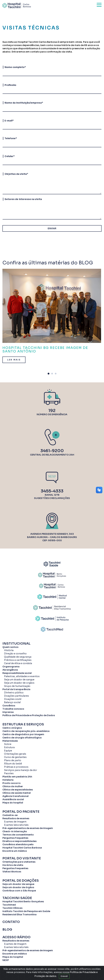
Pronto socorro (12, 783)
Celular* (10, 156)
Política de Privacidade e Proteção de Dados (29, 715)
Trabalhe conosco (13, 709)
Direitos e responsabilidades (19, 841)
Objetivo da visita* (16, 174)
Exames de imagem (15, 822)
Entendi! (64, 976)
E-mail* (9, 121)
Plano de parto (13, 760)
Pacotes (9, 773)
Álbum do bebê (13, 764)
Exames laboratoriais (16, 825)
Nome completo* (15, 67)
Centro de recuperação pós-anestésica (26, 731)
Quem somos (10, 647)
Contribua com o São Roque (19, 891)
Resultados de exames (16, 818)
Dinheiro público (14, 693)
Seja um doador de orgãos (19, 683)
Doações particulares (16, 696)
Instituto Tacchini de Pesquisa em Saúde (26, 911)
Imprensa (8, 712)
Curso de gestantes (15, 757)
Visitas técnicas (12, 872)
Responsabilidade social (17, 673)
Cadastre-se (10, 815)
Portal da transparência (16, 689)
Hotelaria (8, 780)
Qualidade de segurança (18, 657)
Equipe (8, 751)
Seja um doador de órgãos (18, 887)
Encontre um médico (15, 851)
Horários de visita (13, 865)
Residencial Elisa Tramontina (19, 914)
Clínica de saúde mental (17, 793)
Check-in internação (15, 831)
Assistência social (13, 799)
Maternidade (10, 741)
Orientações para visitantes (19, 862)
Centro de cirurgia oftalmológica (22, 738)
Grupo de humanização (17, 686)
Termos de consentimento (18, 835)
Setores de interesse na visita (23, 199)
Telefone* (11, 138)
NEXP (6, 960)
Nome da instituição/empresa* (24, 103)
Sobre (8, 744)
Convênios (9, 706)
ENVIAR (52, 228)
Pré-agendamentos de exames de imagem (28, 828)
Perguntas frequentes (15, 838)
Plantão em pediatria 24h (17, 777)
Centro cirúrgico (12, 728)
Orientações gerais (15, 754)
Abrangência (10, 670)
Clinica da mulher (13, 786)
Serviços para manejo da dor (21, 770)
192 (52, 411)
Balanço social (12, 702)
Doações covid (13, 699)
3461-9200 (52, 451)
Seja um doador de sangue (19, 680)
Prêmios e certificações (18, 660)
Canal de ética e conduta (18, 663)
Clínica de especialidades (18, 790)
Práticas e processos (16, 767)
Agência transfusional (15, 796)
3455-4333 (52, 491)
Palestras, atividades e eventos (22, 676)
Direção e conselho (15, 654)
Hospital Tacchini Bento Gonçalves (23, 901)
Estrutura (9, 747)
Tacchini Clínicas (12, 908)
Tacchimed (9, 905)
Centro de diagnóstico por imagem (23, 734)
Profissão (10, 85)
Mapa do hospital (13, 803)
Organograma (11, 667)
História (9, 650)
